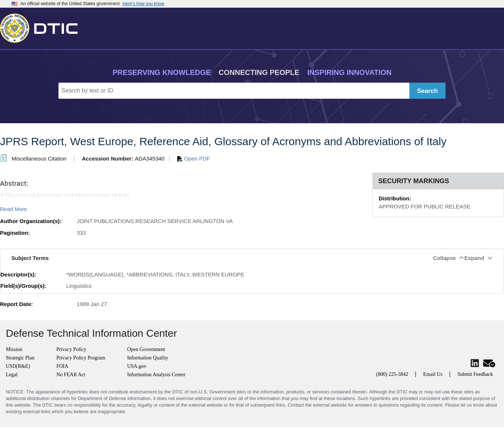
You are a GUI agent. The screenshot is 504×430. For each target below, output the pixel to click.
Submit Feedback (475, 374)
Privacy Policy (71, 349)
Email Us (433, 374)
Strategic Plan (20, 358)
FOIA (62, 366)
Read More (14, 209)
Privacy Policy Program (81, 358)
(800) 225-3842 (392, 374)
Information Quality (148, 358)
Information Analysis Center (156, 375)
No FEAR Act (71, 375)
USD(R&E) (18, 366)
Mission (14, 349)
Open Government (146, 349)
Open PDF (194, 159)
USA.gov (137, 366)
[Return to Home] (42, 27)
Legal (12, 375)
